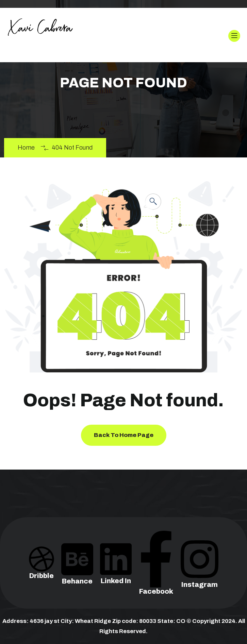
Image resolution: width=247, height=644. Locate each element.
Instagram (200, 572)
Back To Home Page (124, 435)
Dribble (42, 567)
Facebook (156, 575)
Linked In (116, 570)
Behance (77, 570)
